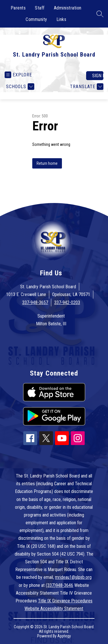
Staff (40, 8)
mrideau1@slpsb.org (73, 577)
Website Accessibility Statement (54, 609)
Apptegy (64, 636)
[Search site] (100, 14)
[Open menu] (18, 75)
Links (61, 19)
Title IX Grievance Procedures (65, 601)
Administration (68, 8)
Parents (18, 8)
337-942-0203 (67, 302)
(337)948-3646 (59, 585)
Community (36, 19)
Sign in (98, 76)
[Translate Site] (86, 87)
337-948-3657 (35, 302)
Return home (47, 163)
